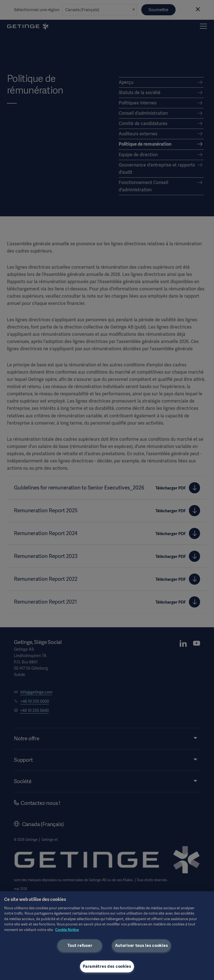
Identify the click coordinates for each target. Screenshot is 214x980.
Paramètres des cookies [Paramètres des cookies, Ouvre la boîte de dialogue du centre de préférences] (107, 966)
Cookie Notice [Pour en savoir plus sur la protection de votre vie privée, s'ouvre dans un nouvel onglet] (67, 930)
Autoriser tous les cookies (142, 945)
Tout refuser (80, 945)
